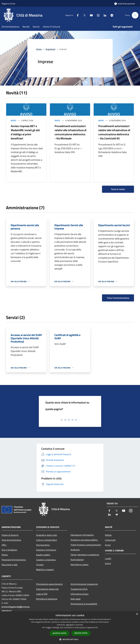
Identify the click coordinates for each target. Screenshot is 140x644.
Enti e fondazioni (9, 550)
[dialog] (70, 628)
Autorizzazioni (77, 560)
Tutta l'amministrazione (118, 298)
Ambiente (75, 550)
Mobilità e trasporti (45, 570)
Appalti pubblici (43, 555)
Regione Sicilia (8, 4)
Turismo (40, 565)
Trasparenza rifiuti (79, 589)
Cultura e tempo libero (46, 540)
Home (39, 49)
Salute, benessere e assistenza (85, 555)
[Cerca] (135, 15)
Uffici (4, 545)
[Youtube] (90, 15)
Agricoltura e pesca (79, 564)
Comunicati (110, 540)
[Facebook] (77, 15)
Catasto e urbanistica (46, 560)
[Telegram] (111, 15)
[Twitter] (83, 15)
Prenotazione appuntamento (49, 584)
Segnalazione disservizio (47, 589)
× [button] (137, 614)
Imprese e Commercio (46, 550)
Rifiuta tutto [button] (81, 633)
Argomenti (50, 49)
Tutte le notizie (118, 189)
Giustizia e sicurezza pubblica (84, 540)
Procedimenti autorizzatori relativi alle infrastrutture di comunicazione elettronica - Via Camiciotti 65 (114, 132)
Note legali (76, 599)
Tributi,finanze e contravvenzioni (86, 545)
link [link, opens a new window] (96, 628)
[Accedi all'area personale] (125, 4)
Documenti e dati (10, 565)
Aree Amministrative (11, 540)
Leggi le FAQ (42, 594)
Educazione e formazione (82, 535)
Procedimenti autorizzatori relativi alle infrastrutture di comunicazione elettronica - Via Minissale (70, 132)
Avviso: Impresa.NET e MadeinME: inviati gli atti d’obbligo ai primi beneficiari (25, 132)
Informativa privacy (80, 594)
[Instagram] (97, 15)
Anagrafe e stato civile (46, 535)
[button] (70, 639)
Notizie (108, 535)
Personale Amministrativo (14, 560)
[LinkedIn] (104, 15)
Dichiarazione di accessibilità (84, 604)
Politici (5, 555)
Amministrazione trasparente (84, 584)
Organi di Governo (10, 535)
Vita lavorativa (43, 545)
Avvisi (14, 120)
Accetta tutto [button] (59, 633)
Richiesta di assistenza (47, 599)
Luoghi (108, 558)
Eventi (108, 563)
